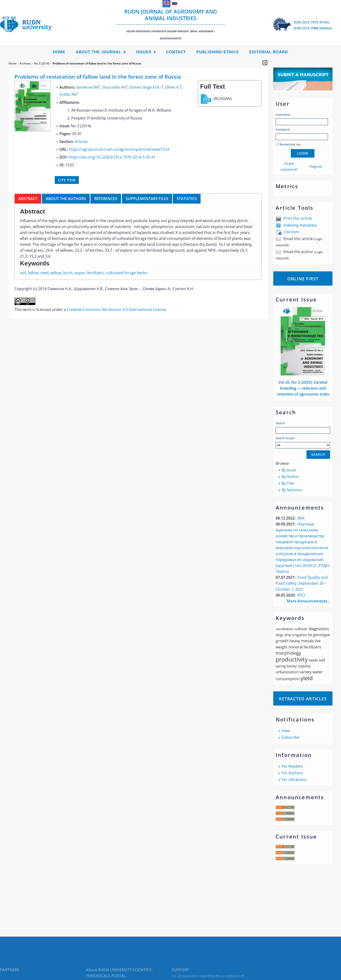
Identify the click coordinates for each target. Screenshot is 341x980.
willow (56, 273)
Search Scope (303, 442)
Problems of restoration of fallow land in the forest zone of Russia (97, 63)
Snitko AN (68, 95)
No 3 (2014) (42, 63)
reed (44, 273)
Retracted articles (303, 699)
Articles (81, 141)
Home (59, 52)
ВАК (301, 518)
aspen (80, 273)
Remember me (290, 144)
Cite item (291, 232)
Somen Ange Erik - (145, 87)
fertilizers (96, 273)
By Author (290, 477)
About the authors (66, 199)
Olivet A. (172, 87)
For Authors (292, 773)
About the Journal (99, 52)
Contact (176, 52)
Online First (303, 279)
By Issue (289, 470)
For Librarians (294, 779)
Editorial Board (269, 52)
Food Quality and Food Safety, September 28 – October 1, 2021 (302, 583)
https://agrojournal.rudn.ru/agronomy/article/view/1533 (119, 149)
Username (283, 114)
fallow (33, 273)
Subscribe (290, 737)
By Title (288, 483)
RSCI (301, 595)
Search (280, 423)
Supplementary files (147, 199)
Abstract (28, 199)
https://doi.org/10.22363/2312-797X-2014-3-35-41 (112, 157)
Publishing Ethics (218, 52)
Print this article (298, 218)
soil (23, 273)
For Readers (292, 766)
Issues (144, 52)
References (106, 199)
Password (283, 129)
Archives (25, 63)
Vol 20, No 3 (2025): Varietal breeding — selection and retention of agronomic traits (303, 388)
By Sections (292, 490)
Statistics (187, 199)
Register (316, 166)
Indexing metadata (300, 225)
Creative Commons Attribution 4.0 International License (116, 310)
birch (68, 273)
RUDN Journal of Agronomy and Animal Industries (170, 24)
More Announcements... (308, 601)
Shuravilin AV (114, 87)
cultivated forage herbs (127, 273)
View (286, 731)
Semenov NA (87, 87)
